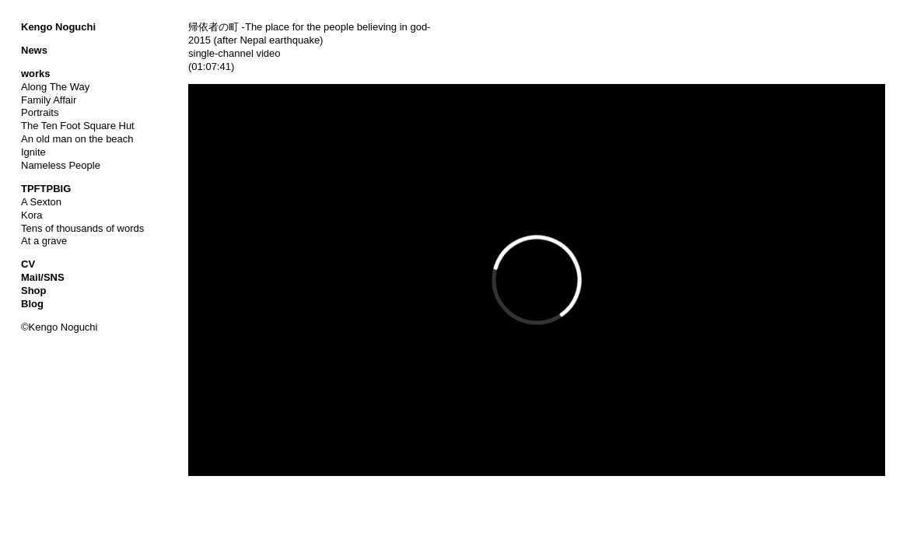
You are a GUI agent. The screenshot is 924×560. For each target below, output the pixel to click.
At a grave (44, 241)
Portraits (40, 112)
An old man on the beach (77, 139)
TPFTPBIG (46, 189)
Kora (31, 215)
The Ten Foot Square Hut (78, 126)
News (34, 50)
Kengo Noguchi (58, 27)
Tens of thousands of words (82, 228)
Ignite (33, 152)
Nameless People (61, 165)
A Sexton (41, 202)
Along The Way (55, 87)
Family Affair (49, 100)
